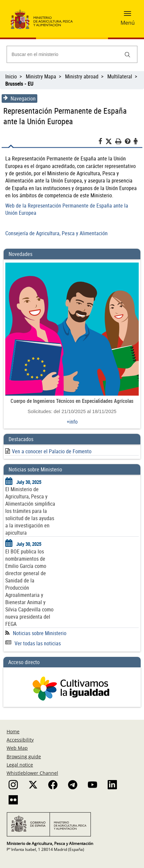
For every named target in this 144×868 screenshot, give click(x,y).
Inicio (11, 76)
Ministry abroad (82, 76)
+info (72, 422)
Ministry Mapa (41, 76)
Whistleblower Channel (32, 773)
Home (13, 731)
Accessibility (20, 740)
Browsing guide (24, 756)
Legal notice (20, 765)
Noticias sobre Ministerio (40, 633)
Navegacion (19, 98)
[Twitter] (110, 141)
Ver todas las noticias (33, 643)
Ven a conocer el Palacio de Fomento (52, 451)
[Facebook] (102, 142)
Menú (128, 23)
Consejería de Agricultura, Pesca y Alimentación (56, 233)
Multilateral (120, 76)
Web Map (17, 748)
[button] (127, 15)
